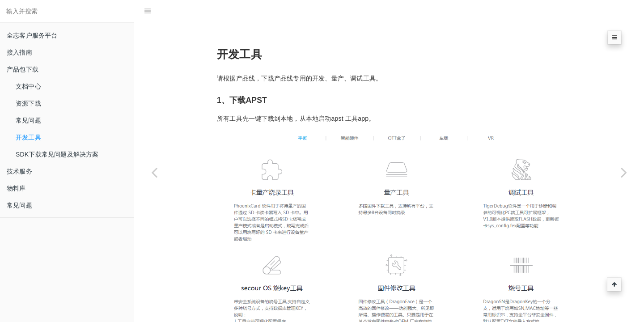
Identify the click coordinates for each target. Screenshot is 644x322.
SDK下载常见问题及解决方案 (57, 154)
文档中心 (28, 86)
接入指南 (19, 52)
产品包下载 (23, 69)
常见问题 (28, 120)
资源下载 (28, 103)
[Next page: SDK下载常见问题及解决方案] (624, 172)
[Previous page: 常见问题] (154, 172)
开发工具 (28, 137)
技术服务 (19, 171)
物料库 (16, 188)
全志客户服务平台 (32, 35)
